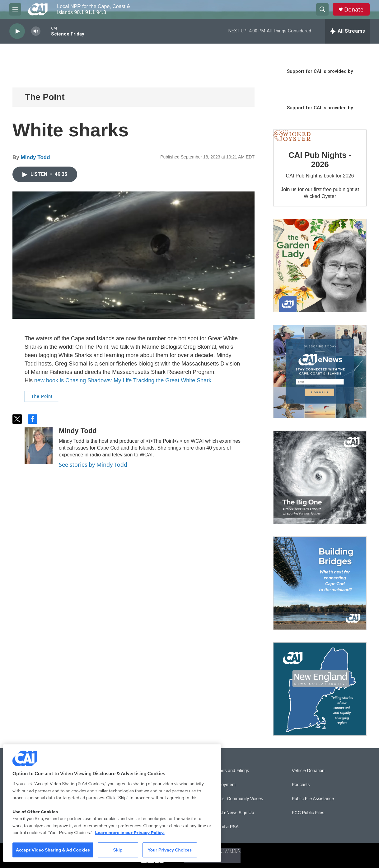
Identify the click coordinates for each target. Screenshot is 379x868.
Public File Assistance (313, 799)
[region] (112, 803)
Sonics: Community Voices (237, 799)
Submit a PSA (225, 827)
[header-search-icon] (322, 9)
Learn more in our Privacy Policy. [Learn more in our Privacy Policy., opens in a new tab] (130, 833)
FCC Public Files (308, 813)
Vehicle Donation (308, 771)
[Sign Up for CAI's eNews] (320, 371)
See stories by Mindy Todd (93, 465)
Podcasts (301, 785)
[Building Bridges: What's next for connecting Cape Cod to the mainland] (320, 583)
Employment (224, 785)
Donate (354, 9)
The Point (45, 97)
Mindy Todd (35, 157)
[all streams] (347, 31)
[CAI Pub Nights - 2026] (292, 136)
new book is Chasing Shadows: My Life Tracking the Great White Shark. (124, 380)
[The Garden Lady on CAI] (320, 266)
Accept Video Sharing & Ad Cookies (53, 850)
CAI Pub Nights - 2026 (320, 160)
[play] (17, 31)
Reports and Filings (230, 771)
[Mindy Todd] (39, 446)
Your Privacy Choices (170, 850)
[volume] (36, 31)
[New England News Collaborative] (320, 689)
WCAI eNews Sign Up (233, 813)
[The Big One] (320, 477)
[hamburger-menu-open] (15, 9)
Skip (118, 850)
